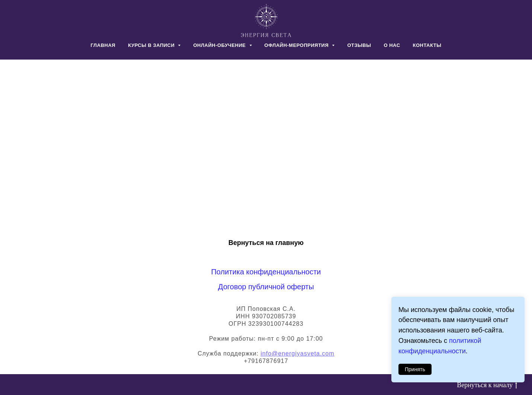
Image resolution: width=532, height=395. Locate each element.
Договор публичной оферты (266, 287)
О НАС (392, 45)
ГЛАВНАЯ (103, 45)
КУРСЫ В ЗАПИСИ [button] (152, 45)
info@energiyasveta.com (297, 353)
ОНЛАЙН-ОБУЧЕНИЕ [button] (220, 45)
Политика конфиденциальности (266, 272)
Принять (415, 369)
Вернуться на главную (266, 243)
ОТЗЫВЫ (359, 45)
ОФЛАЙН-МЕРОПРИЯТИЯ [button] (297, 45)
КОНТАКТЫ (427, 45)
